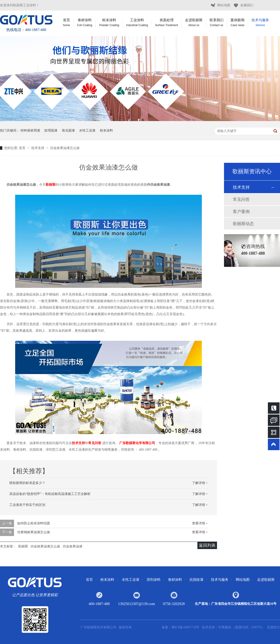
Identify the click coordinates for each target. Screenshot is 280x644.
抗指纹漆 (196, 580)
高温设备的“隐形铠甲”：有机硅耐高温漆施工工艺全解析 (50, 494)
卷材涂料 (85, 23)
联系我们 (217, 23)
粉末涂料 (109, 23)
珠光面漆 (68, 131)
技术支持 (38, 148)
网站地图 (224, 5)
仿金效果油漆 (73, 546)
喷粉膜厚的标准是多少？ (27, 483)
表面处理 (166, 23)
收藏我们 (247, 5)
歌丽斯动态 (243, 224)
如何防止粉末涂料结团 (34, 523)
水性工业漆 (87, 131)
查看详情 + (200, 523)
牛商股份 (225, 627)
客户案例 (241, 212)
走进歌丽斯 (194, 23)
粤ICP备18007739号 (185, 627)
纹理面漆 (51, 131)
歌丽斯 (51, 185)
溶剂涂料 (154, 580)
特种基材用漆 (30, 131)
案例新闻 (238, 23)
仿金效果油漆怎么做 (65, 148)
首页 (66, 23)
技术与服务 (260, 23)
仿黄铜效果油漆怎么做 (34, 532)
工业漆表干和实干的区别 (27, 505)
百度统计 (273, 627)
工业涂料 (137, 23)
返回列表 (207, 545)
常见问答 (241, 199)
